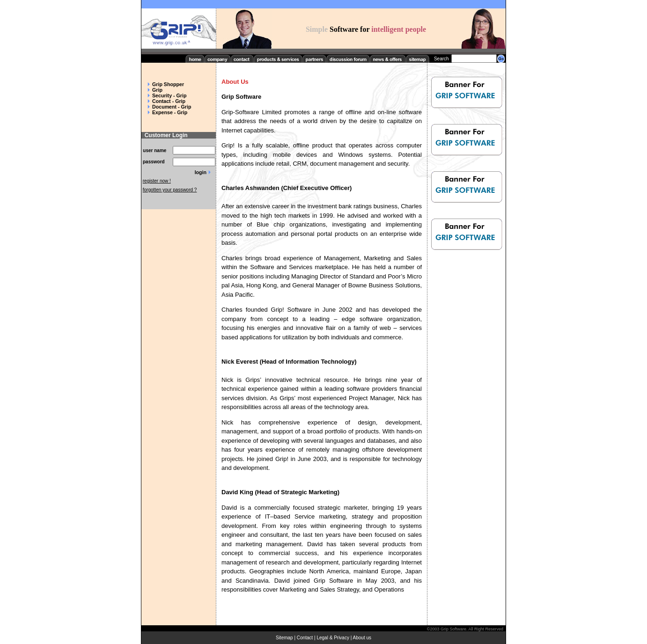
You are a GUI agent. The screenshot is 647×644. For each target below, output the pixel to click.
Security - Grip (169, 95)
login (201, 172)
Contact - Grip (169, 101)
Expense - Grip (170, 112)
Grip (157, 90)
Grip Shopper (168, 84)
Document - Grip (172, 107)
